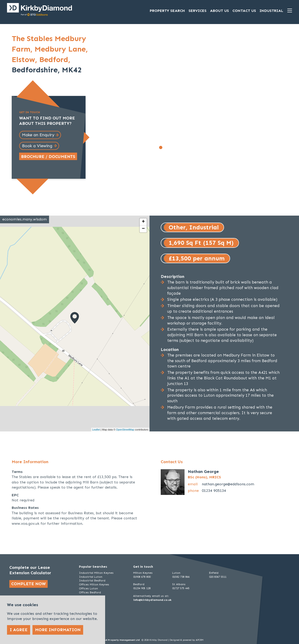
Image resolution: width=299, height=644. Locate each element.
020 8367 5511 (218, 577)
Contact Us (244, 11)
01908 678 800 (142, 577)
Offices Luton (88, 588)
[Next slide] (231, 94)
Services (198, 11)
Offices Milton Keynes (94, 584)
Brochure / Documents (48, 157)
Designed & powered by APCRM (187, 640)
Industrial (271, 11)
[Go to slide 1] (161, 147)
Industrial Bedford (92, 581)
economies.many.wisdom (25, 219)
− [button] (143, 229)
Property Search (167, 11)
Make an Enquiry (38, 135)
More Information (58, 630)
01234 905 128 (142, 588)
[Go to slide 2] (166, 147)
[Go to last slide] (105, 94)
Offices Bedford (90, 592)
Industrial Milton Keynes (96, 573)
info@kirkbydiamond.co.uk (152, 600)
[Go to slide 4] (176, 147)
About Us (219, 11)
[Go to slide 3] (171, 147)
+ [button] (143, 222)
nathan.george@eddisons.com (228, 484)
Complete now (28, 584)
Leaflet (96, 430)
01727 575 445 (181, 588)
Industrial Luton (91, 577)
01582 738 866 (181, 577)
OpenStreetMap (125, 430)
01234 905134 (214, 491)
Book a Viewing (37, 146)
